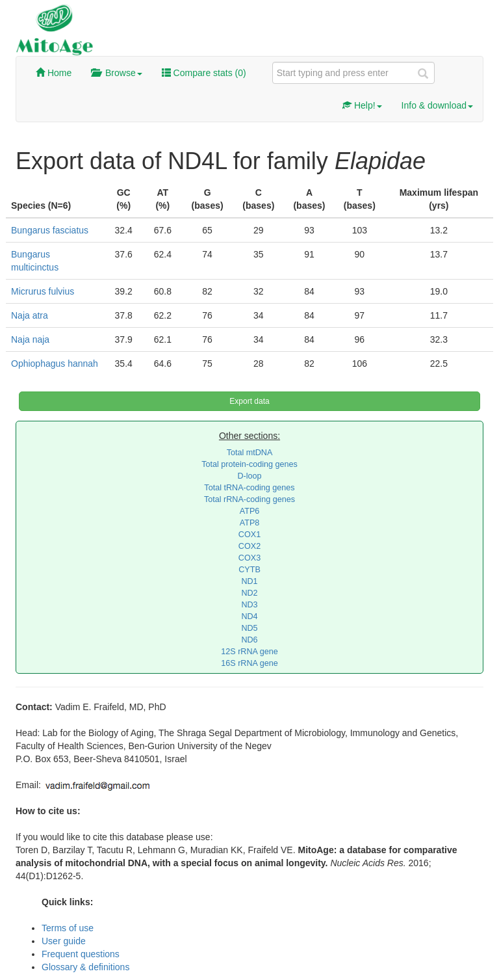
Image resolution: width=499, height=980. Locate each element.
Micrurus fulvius (43, 291)
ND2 (249, 593)
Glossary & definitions (85, 967)
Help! (362, 105)
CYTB (249, 570)
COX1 (249, 535)
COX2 (249, 546)
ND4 (249, 616)
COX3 (249, 558)
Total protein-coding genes (249, 464)
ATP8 (250, 523)
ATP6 (250, 511)
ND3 (249, 605)
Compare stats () (204, 73)
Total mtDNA (250, 453)
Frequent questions (81, 954)
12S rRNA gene (249, 652)
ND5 (249, 628)
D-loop (249, 476)
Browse (116, 73)
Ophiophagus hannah (55, 364)
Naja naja (30, 339)
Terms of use (68, 928)
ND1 (249, 581)
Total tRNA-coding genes (249, 488)
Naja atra (30, 315)
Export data (249, 401)
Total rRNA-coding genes (249, 499)
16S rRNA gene (249, 663)
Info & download (437, 105)
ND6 (249, 640)
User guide (64, 941)
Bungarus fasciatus (50, 230)
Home (54, 73)
